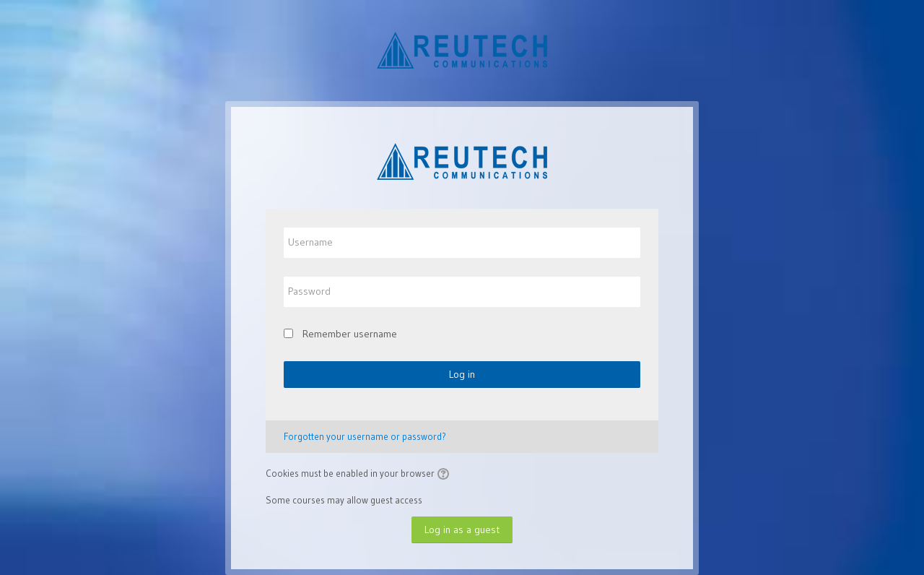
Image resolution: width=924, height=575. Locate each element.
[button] (445, 475)
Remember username (350, 334)
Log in (462, 374)
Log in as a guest (462, 529)
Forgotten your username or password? (365, 436)
